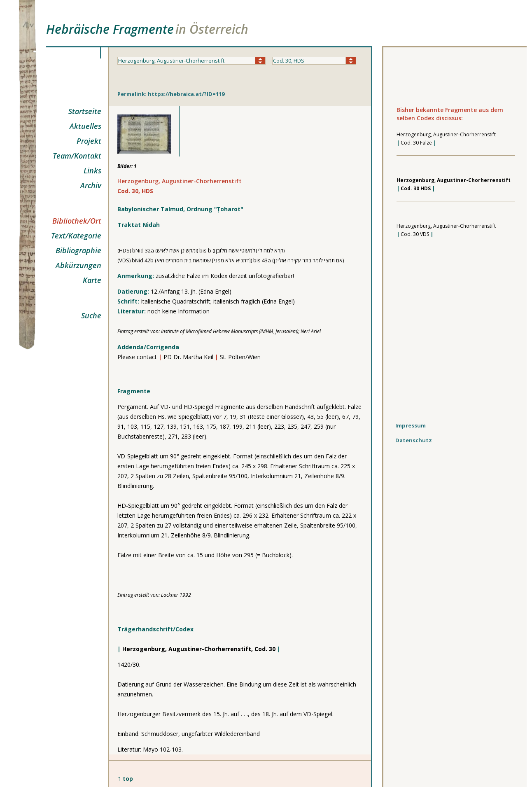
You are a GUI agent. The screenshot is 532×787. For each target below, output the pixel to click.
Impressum (411, 425)
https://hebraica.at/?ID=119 (186, 94)
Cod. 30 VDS (415, 234)
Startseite (85, 111)
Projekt (89, 141)
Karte (92, 280)
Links (92, 170)
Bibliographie (78, 250)
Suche (91, 315)
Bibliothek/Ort (77, 221)
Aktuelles (85, 126)
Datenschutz (414, 440)
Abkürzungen (78, 265)
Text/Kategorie (76, 236)
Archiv (91, 185)
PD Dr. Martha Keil (189, 357)
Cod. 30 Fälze (416, 143)
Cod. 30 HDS (416, 188)
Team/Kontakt (77, 156)
